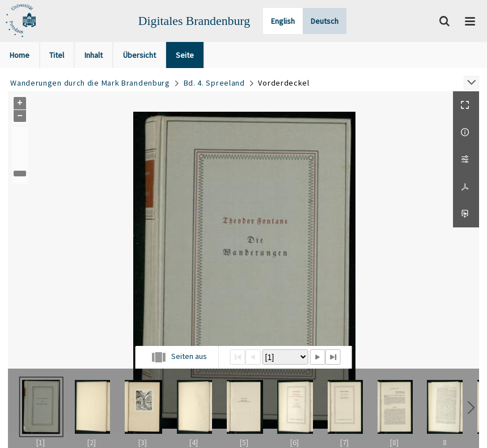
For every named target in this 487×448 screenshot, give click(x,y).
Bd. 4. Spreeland (214, 83)
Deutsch (325, 21)
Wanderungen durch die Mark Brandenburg (90, 83)
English (283, 21)
